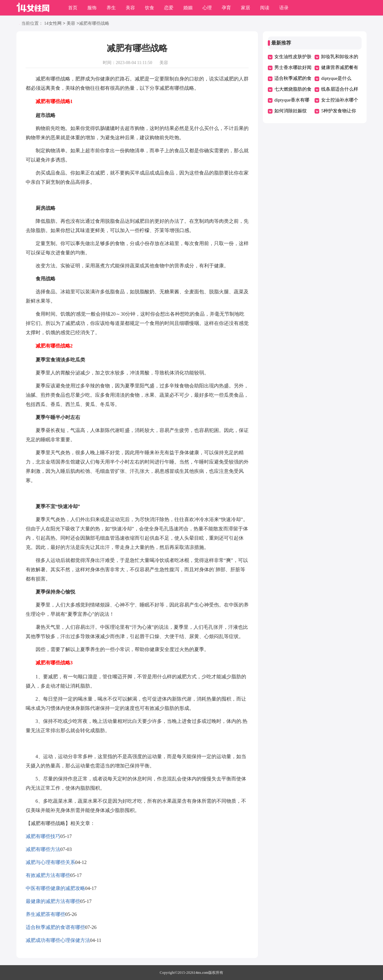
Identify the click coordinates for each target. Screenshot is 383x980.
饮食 (150, 8)
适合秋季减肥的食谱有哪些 (55, 927)
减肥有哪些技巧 (43, 836)
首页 (73, 8)
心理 (207, 8)
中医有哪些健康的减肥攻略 (55, 888)
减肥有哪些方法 (43, 849)
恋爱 (169, 8)
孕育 (226, 8)
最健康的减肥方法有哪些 (53, 901)
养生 (111, 8)
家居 (246, 8)
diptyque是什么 (336, 78)
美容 (130, 8)
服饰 (92, 8)
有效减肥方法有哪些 (48, 875)
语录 (284, 8)
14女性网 (53, 24)
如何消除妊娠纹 (291, 111)
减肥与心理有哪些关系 (50, 862)
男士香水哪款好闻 (293, 67)
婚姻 (188, 8)
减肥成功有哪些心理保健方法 (58, 940)
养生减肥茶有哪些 (46, 914)
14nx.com (201, 973)
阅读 (265, 8)
